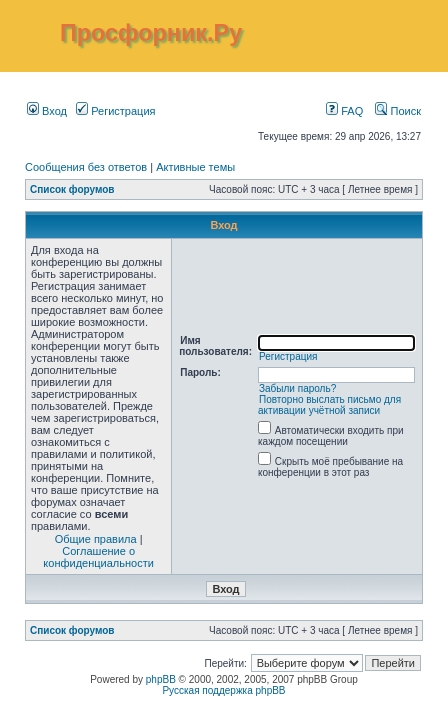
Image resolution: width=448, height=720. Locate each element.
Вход (47, 111)
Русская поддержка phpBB (223, 690)
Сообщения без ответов (86, 167)
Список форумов (72, 189)
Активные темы (195, 167)
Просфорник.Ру (151, 33)
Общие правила (96, 539)
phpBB (161, 679)
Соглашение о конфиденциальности (98, 557)
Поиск (398, 111)
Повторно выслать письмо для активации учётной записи (329, 405)
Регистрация (115, 111)
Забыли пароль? (297, 388)
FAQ (344, 111)
